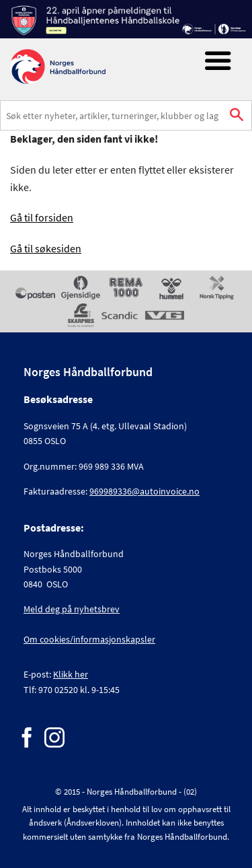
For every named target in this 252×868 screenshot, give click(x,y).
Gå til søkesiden (46, 248)
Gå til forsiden (42, 217)
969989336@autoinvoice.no (144, 491)
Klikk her (71, 674)
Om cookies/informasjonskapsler (89, 639)
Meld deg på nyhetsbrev (72, 609)
